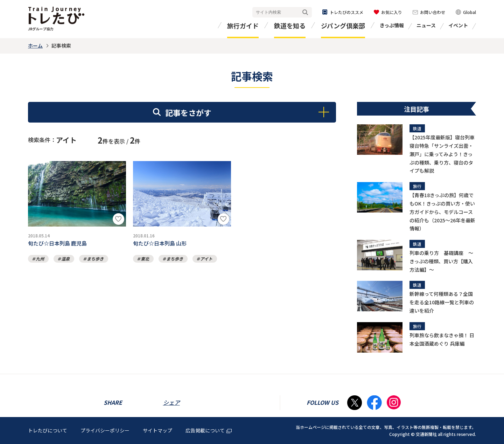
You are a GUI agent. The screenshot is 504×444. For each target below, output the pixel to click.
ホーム (35, 46)
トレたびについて (48, 430)
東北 (145, 260)
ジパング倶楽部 (343, 26)
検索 (305, 12)
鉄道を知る (290, 26)
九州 (40, 260)
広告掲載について (209, 430)
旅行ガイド (243, 26)
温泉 (65, 260)
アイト (206, 260)
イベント (458, 25)
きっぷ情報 (392, 25)
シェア (171, 402)
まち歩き (95, 260)
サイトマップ (157, 430)
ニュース (426, 25)
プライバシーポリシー (105, 430)
